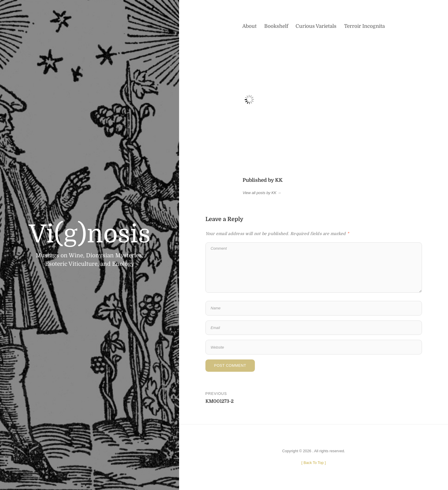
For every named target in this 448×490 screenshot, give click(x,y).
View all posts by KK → (262, 193)
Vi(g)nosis (90, 234)
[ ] (314, 463)
